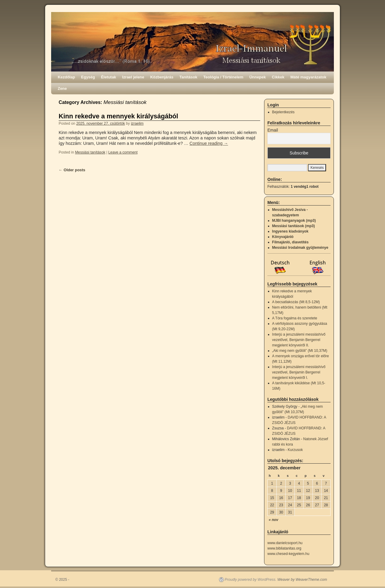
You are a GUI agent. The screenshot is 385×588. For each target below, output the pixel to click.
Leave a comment (123, 152)
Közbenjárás (162, 77)
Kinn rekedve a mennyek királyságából (118, 116)
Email (273, 130)
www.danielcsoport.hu (285, 543)
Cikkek (278, 77)
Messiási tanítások (90, 152)
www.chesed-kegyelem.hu (288, 554)
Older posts (72, 170)
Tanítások (189, 77)
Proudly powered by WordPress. (251, 580)
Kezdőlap (66, 77)
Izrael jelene (133, 77)
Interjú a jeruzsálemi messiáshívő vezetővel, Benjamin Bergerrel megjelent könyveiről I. (299, 372)
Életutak (109, 77)
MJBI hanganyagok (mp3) (294, 221)
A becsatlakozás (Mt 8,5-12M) (296, 302)
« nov (274, 520)
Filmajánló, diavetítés (290, 242)
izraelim (137, 123)
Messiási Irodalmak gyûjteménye (300, 248)
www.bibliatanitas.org (284, 548)
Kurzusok (295, 450)
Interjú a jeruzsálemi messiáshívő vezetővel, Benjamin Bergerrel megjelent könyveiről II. (299, 340)
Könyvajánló (283, 237)
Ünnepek (258, 77)
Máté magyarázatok (308, 77)
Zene (62, 88)
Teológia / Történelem (223, 77)
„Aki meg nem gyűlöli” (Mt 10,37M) (300, 351)
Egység (88, 77)
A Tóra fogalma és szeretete (295, 318)
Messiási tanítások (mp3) (294, 226)
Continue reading (209, 143)
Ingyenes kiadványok (290, 231)
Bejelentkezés (283, 112)
